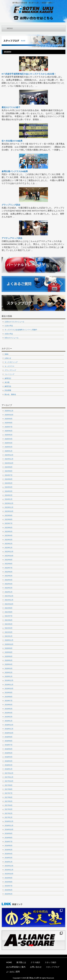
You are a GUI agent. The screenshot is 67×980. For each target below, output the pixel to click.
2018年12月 (9, 725)
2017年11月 (9, 777)
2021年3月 (8, 632)
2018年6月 (8, 749)
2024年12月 (9, 455)
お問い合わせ (36, 967)
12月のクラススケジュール (14, 322)
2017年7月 (8, 793)
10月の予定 (9, 334)
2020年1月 (8, 676)
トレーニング (9, 374)
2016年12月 (9, 821)
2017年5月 (8, 801)
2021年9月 (8, 608)
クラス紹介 (35, 962)
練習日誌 (8, 386)
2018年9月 (8, 737)
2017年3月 (8, 809)
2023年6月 (8, 528)
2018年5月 (8, 753)
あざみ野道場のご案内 (16, 967)
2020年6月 (8, 656)
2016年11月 (9, 825)
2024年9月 (8, 467)
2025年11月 (9, 411)
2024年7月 (8, 475)
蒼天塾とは (21, 962)
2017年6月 (8, 797)
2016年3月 (8, 858)
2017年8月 (8, 789)
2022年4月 (8, 580)
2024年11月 (9, 459)
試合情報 (8, 390)
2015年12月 (9, 866)
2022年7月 (8, 568)
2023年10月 (9, 511)
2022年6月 (8, 572)
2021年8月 (8, 612)
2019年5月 (8, 709)
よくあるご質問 (13, 972)
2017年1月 (8, 817)
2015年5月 (8, 894)
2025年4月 (8, 439)
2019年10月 (9, 689)
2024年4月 (8, 487)
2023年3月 (8, 540)
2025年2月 (8, 447)
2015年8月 (8, 882)
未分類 (7, 382)
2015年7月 (8, 886)
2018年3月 (8, 761)
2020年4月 (8, 664)
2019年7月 (8, 701)
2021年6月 (8, 620)
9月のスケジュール (12, 338)
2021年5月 (8, 624)
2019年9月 (8, 693)
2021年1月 (8, 636)
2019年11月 (9, 685)
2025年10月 (9, 415)
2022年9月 (8, 560)
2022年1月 (8, 592)
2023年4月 (8, 535)
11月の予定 (9, 326)
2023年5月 (8, 532)
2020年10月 (9, 644)
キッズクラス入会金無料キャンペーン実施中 (21, 330)
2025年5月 (8, 435)
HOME (9, 962)
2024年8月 (8, 471)
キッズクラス (9, 366)
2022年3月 (8, 584)
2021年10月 (9, 604)
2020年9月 (8, 648)
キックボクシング (11, 362)
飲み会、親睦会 (10, 394)
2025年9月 (8, 419)
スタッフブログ (53, 967)
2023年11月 (9, 507)
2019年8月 (8, 697)
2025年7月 (8, 427)
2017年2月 (8, 813)
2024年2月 (8, 495)
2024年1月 (8, 499)
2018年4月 (8, 757)
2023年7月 (8, 523)
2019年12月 (9, 680)
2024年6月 (8, 479)
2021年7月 (8, 616)
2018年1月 (8, 769)
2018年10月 (9, 733)
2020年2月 (8, 672)
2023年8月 (8, 519)
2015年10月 (9, 874)
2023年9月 (8, 515)
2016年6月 (8, 846)
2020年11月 (9, 640)
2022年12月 (9, 552)
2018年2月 (8, 765)
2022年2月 (8, 588)
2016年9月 (8, 833)
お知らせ (8, 358)
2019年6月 (8, 705)
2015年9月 (8, 878)
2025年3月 (8, 443)
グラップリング (10, 370)
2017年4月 (8, 805)
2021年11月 (9, 600)
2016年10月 (9, 829)
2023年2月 (8, 544)
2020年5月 (8, 660)
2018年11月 (9, 729)
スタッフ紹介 (51, 962)
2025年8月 (8, 423)
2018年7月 (8, 745)
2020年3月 (8, 668)
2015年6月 (8, 890)
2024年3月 (8, 491)
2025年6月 (8, 431)
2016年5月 (8, 850)
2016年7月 (8, 842)
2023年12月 (9, 503)
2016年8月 (8, 838)
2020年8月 (8, 652)
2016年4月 (8, 854)
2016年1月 (8, 862)
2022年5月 (8, 576)
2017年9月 (8, 785)
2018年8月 (8, 741)
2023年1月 (8, 548)
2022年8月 (8, 564)
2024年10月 (9, 463)
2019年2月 (8, 717)
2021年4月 (8, 628)
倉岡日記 (8, 378)
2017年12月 (9, 773)
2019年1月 (8, 721)
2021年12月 (9, 596)
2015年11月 (9, 870)
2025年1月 (8, 451)
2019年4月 (8, 713)
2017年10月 (9, 781)
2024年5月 (8, 483)
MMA (6, 354)
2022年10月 (9, 556)
